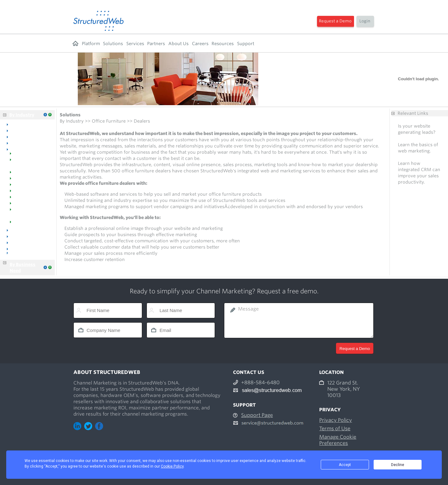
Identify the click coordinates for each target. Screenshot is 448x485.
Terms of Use (335, 429)
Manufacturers (27, 180)
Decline (398, 465)
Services (135, 44)
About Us (178, 44)
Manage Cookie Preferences (338, 440)
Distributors (24, 242)
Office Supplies (27, 230)
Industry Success (29, 199)
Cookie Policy (172, 466)
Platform (91, 44)
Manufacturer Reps (31, 186)
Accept (345, 465)
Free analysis (412, 138)
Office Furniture (28, 149)
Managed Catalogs (31, 193)
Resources (223, 44)
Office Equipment (30, 143)
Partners (156, 44)
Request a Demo (335, 21)
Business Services (26, 255)
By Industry (22, 115)
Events (18, 205)
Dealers (19, 174)
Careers (200, 44)
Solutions (113, 44)
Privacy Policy (336, 420)
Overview (21, 124)
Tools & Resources (30, 224)
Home (75, 44)
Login (365, 21)
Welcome (21, 155)
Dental (18, 130)
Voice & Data (25, 236)
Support (246, 44)
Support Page (257, 415)
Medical (19, 137)
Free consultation (416, 157)
